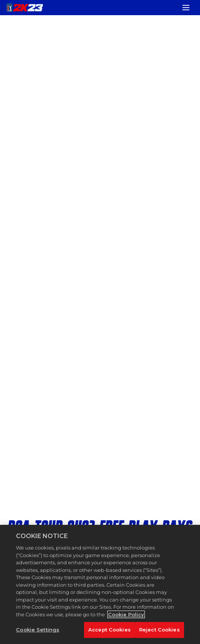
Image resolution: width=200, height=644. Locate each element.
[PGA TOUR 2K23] (25, 8)
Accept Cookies (110, 630)
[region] (100, 584)
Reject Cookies (160, 630)
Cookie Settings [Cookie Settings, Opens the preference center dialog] (38, 630)
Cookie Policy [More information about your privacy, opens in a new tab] (126, 614)
